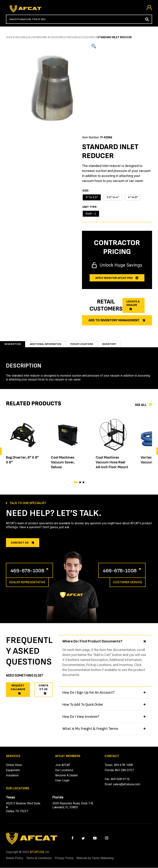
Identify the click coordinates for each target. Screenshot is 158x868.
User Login (62, 781)
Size (85, 191)
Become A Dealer (67, 776)
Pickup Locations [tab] (82, 344)
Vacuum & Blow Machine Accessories (40, 37)
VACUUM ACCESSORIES (81, 37)
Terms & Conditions (41, 858)
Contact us (20, 543)
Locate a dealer (133, 303)
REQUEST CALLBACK (18, 688)
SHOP (9, 37)
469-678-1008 (30, 571)
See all (141, 405)
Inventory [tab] (109, 344)
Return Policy (15, 858)
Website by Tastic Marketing (102, 858)
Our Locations (64, 770)
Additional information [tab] (45, 344)
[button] (76, 482)
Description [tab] (13, 344)
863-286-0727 (124, 770)
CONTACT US (43, 688)
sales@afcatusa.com (127, 785)
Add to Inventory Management (114, 320)
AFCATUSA (37, 852)
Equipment (13, 770)
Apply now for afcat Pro (114, 278)
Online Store (14, 765)
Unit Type (89, 207)
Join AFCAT (63, 765)
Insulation (12, 776)
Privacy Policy (69, 858)
